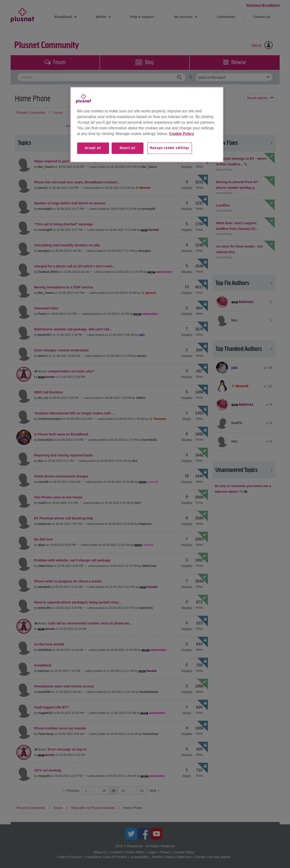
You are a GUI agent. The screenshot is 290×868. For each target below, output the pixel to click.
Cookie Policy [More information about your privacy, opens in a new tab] (182, 134)
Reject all (128, 148)
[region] (147, 125)
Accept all (93, 148)
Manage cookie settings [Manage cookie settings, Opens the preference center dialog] (170, 148)
